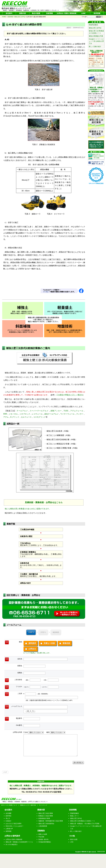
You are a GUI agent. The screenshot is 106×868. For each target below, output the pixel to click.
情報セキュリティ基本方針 (28, 805)
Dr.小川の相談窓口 (12, 844)
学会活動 (41, 837)
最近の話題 (74, 839)
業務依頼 (65, 643)
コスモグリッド (40, 417)
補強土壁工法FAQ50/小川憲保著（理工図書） (98, 156)
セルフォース (26, 417)
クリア (5, 772)
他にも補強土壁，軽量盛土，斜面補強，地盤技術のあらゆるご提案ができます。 (41, 786)
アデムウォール (77, 411)
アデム (6, 417)
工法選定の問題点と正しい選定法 (70, 395)
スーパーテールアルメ (39, 411)
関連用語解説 (93, 25)
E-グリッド (15, 417)
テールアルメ (22, 411)
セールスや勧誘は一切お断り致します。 (37, 653)
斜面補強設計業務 (44, 818)
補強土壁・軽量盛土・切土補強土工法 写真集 (85, 824)
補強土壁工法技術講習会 (46, 824)
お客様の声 (9, 829)
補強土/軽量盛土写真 (96, 36)
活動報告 (41, 831)
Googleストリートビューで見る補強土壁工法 (96, 41)
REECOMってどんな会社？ (15, 826)
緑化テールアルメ (52, 414)
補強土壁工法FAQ (95, 28)
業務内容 (41, 810)
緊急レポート (75, 816)
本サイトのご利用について (9, 805)
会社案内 (8, 810)
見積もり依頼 (48, 643)
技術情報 (73, 810)
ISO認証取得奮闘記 (45, 842)
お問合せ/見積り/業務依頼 (14, 839)
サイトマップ (43, 805)
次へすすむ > (78, 762)
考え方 (8, 818)
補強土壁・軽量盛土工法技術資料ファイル (19, 842)
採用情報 (9, 831)
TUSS (66, 411)
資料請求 (31, 643)
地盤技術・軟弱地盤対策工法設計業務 (51, 821)
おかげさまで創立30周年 (14, 824)
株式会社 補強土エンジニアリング (16, 7)
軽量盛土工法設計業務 (46, 816)
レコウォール (37, 414)
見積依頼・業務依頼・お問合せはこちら (44, 502)
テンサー (80, 414)
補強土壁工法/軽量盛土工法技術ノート (96, 32)
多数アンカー (56, 411)
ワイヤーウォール (67, 414)
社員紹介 (9, 821)
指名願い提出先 (43, 839)
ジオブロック (25, 414)
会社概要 (9, 813)
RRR (5, 414)
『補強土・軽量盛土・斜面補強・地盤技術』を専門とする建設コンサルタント (25, 802)
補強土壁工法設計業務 (46, 813)
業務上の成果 (43, 834)
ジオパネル (13, 414)
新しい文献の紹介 (95, 46)
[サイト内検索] (92, 17)
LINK (72, 842)
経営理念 (9, 816)
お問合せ (31, 649)
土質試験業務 (43, 826)
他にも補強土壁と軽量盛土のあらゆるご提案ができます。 (28, 509)
